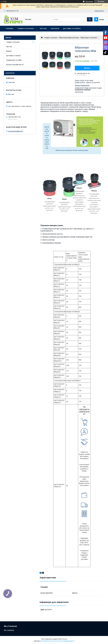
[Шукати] (90, 19)
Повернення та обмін (14, 60)
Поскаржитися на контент (49, 641)
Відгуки (9, 51)
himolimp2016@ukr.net (15, 131)
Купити (87, 68)
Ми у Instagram (9, 630)
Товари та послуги (26, 29)
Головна (10, 29)
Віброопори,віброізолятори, (69, 38)
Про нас (43, 29)
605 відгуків (89, 2)
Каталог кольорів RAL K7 (16, 34)
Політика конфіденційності (66, 641)
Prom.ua (64, 639)
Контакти (55, 29)
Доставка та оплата (72, 29)
